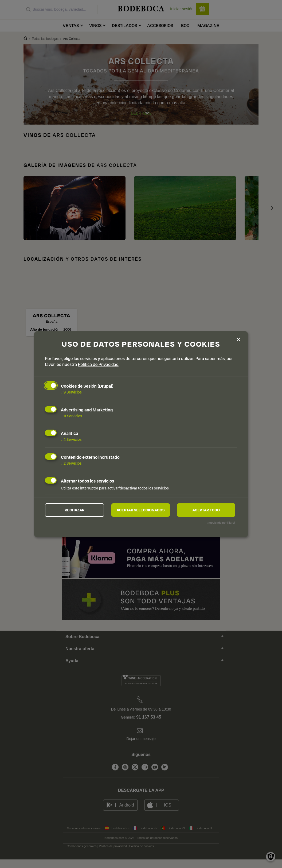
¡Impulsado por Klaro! (221, 523)
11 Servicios (71, 416)
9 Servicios (71, 392)
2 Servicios (71, 463)
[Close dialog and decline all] (238, 340)
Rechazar (75, 510)
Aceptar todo (206, 510)
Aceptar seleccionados (141, 510)
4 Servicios (71, 439)
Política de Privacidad (98, 364)
